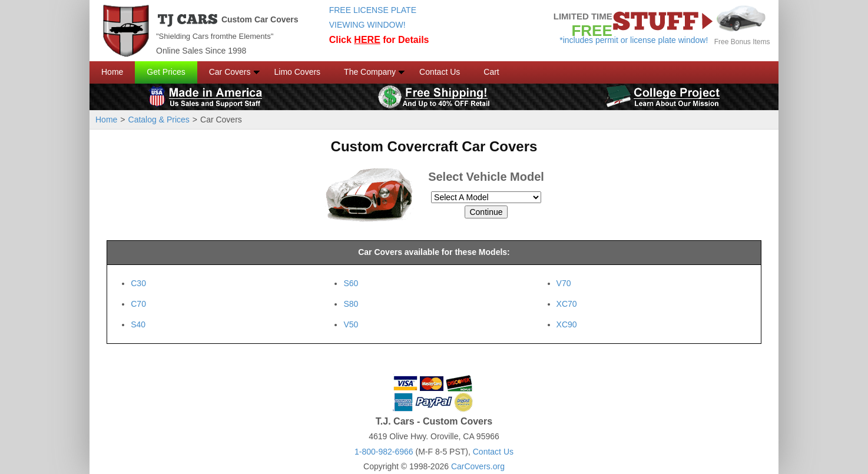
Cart (491, 72)
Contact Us (440, 72)
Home (112, 72)
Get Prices (166, 72)
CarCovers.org (478, 466)
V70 (564, 283)
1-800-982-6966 (384, 452)
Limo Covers (298, 72)
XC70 (567, 304)
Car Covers (230, 72)
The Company (370, 72)
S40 (138, 324)
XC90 (567, 324)
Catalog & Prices (159, 120)
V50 (351, 324)
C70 (138, 304)
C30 (138, 283)
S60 (351, 283)
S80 (351, 304)
